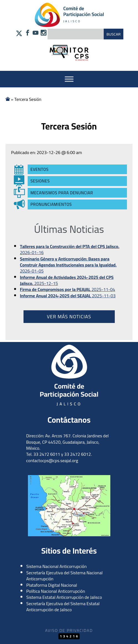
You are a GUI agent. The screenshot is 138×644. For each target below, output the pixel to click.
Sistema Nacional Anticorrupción (56, 566)
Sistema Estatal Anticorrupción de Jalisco (64, 597)
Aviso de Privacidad (69, 630)
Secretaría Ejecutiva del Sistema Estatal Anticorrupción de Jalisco (63, 607)
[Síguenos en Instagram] (44, 33)
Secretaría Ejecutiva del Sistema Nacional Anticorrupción (64, 576)
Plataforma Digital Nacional (52, 585)
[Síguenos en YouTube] (36, 33)
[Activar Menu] (69, 79)
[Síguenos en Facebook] (28, 33)
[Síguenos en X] (19, 35)
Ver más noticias (69, 316)
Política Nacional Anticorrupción (56, 591)
